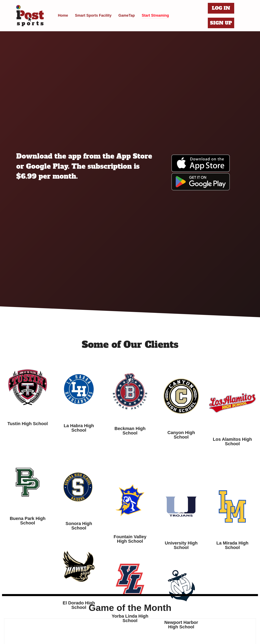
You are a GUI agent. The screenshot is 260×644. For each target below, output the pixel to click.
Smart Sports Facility (93, 15)
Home (63, 15)
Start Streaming (155, 15)
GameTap (127, 15)
